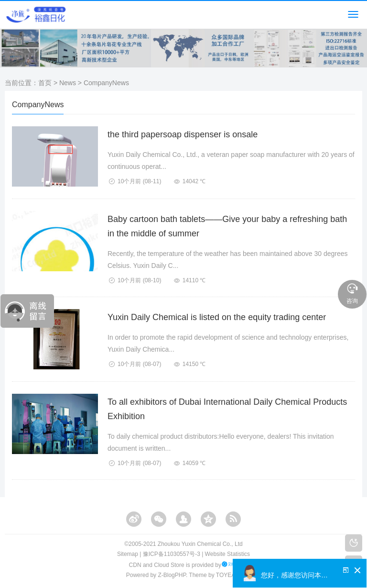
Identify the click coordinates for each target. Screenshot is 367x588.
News (68, 83)
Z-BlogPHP (172, 575)
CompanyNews (106, 83)
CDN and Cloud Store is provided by (184, 565)
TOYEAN (228, 575)
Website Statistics (227, 554)
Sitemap (128, 554)
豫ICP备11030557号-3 (172, 554)
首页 (45, 83)
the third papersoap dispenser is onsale (183, 134)
